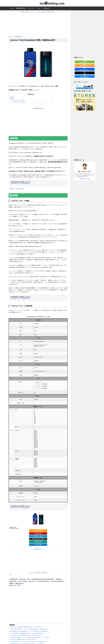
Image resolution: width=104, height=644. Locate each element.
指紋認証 (11, 584)
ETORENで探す (38, 542)
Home (12, 8)
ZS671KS (25, 582)
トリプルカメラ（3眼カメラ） (43, 582)
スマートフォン (32, 582)
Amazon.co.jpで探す (38, 531)
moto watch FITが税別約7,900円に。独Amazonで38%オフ (23, 640)
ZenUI (20, 582)
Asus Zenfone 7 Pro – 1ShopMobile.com (20, 184)
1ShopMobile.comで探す (38, 540)
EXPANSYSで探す (38, 537)
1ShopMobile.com (19, 189)
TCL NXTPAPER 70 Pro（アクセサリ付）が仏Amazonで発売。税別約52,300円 (28, 642)
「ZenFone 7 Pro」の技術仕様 (18, 103)
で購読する (85, 62)
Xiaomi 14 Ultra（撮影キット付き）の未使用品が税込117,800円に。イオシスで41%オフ (30, 638)
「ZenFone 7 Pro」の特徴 (17, 101)
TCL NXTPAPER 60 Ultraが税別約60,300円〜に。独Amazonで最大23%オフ (27, 634)
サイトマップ (31, 8)
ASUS (28, 580)
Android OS (22, 580)
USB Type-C (59, 580)
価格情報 (12, 98)
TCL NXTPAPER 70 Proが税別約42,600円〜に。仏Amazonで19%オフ (26, 636)
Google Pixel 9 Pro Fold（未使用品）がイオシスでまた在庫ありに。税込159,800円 (29, 632)
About (39, 8)
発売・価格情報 (19, 586)
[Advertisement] (38, 24)
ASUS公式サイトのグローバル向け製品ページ (21, 311)
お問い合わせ (46, 8)
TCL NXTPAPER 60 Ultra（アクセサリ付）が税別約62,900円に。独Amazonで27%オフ (30, 630)
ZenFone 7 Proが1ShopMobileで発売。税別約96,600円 (33, 40)
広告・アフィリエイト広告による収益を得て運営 (38, 12)
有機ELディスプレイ (19, 584)
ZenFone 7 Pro (13, 582)
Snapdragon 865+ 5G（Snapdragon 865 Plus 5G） (43, 580)
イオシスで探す (38, 545)
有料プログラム (63, 176)
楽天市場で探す (38, 534)
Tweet (10, 575)
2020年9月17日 (19, 37)
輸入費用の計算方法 (21, 8)
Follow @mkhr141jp (85, 179)
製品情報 (12, 99)
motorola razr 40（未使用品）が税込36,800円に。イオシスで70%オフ (26, 628)
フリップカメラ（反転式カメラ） (58, 582)
